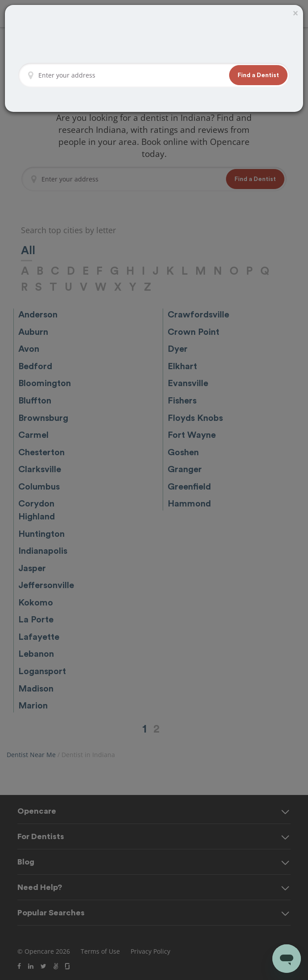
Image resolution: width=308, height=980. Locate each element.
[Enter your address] (131, 75)
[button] (258, 75)
